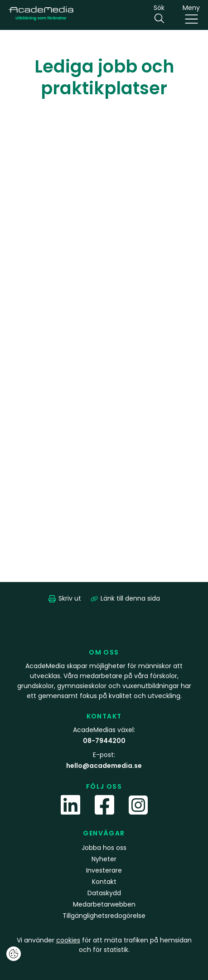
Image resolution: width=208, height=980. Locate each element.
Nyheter (104, 859)
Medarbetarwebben (104, 904)
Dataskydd (104, 893)
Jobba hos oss (104, 848)
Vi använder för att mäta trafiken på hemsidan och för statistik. (104, 945)
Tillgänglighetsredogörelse (104, 916)
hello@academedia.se (104, 766)
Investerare (104, 870)
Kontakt (104, 882)
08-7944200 (104, 741)
